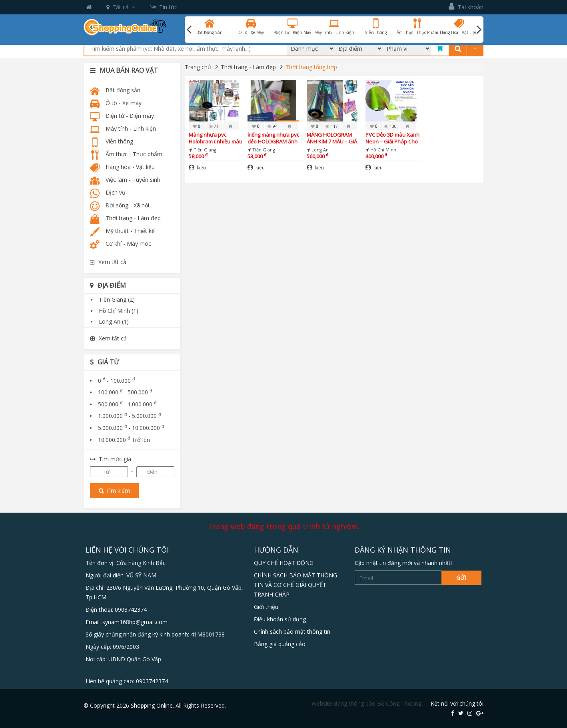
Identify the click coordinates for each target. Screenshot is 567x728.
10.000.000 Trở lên (124, 440)
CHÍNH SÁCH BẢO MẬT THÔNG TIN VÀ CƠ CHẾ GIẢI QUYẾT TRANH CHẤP (295, 585)
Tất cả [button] (121, 7)
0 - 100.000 (116, 381)
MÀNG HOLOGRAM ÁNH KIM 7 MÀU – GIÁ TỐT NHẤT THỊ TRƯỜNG (332, 138)
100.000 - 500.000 (125, 392)
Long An (114, 321)
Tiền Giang (117, 299)
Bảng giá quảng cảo (280, 644)
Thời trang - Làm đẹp (248, 67)
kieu (197, 168)
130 (390, 126)
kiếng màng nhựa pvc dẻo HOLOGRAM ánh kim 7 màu (273, 138)
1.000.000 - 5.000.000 (129, 416)
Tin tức (164, 7)
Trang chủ (198, 67)
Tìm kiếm (114, 490)
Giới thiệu (266, 607)
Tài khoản (466, 7)
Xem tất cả (108, 262)
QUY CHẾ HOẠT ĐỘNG (284, 563)
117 (332, 126)
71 (214, 126)
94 (273, 126)
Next (479, 30)
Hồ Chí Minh (119, 311)
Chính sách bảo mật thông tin (292, 632)
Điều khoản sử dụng (280, 619)
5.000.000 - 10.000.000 (131, 428)
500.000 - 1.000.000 (127, 404)
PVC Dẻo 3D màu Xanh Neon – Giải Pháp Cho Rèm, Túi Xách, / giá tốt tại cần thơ (392, 138)
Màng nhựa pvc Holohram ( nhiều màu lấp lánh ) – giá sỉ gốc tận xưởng (216, 138)
